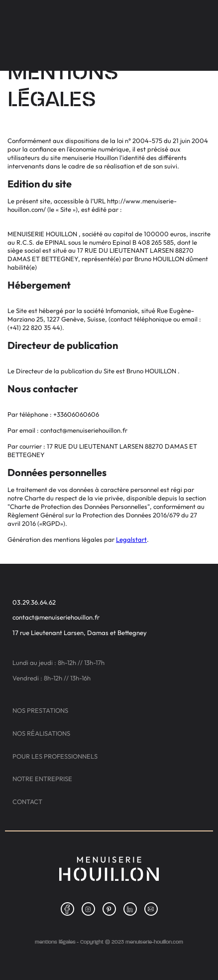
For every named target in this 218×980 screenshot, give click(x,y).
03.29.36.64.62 (34, 602)
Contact (27, 802)
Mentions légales (55, 942)
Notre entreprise (42, 779)
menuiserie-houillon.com (154, 942)
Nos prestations (40, 711)
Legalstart (131, 539)
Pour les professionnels (55, 756)
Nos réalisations (41, 734)
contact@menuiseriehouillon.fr (56, 617)
